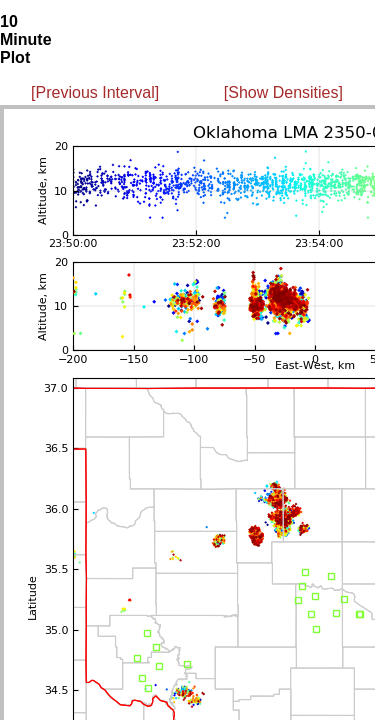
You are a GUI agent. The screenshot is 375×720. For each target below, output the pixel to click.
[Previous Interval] (95, 92)
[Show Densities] (283, 92)
